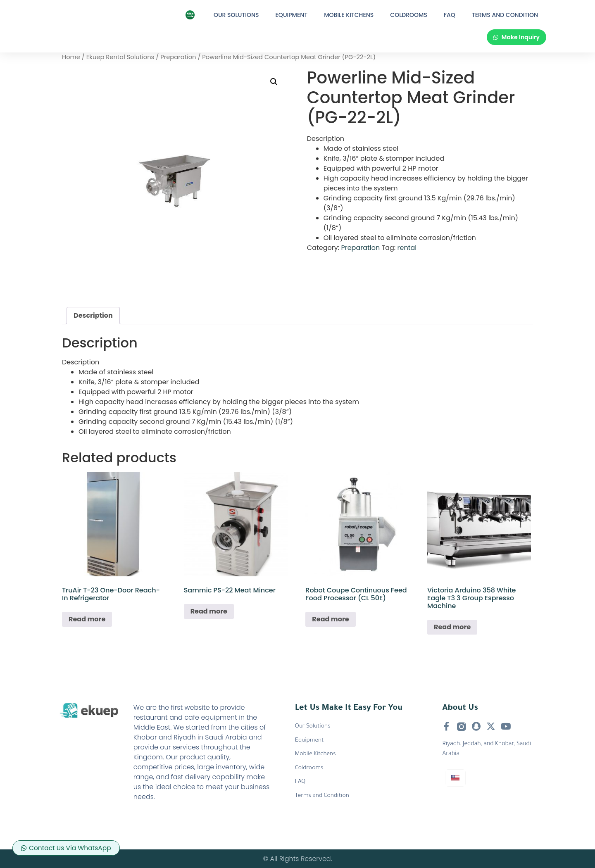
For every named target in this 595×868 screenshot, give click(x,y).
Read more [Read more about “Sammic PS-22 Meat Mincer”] (209, 611)
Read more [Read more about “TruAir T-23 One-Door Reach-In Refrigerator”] (87, 619)
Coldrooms (409, 15)
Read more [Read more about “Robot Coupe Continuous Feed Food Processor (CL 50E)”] (330, 619)
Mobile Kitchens (349, 15)
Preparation (178, 57)
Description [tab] (93, 315)
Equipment (292, 15)
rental (407, 248)
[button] (274, 82)
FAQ (450, 15)
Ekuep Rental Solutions (120, 57)
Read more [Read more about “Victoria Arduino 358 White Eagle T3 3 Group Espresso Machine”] (452, 627)
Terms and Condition (505, 15)
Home (71, 57)
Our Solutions (236, 15)
